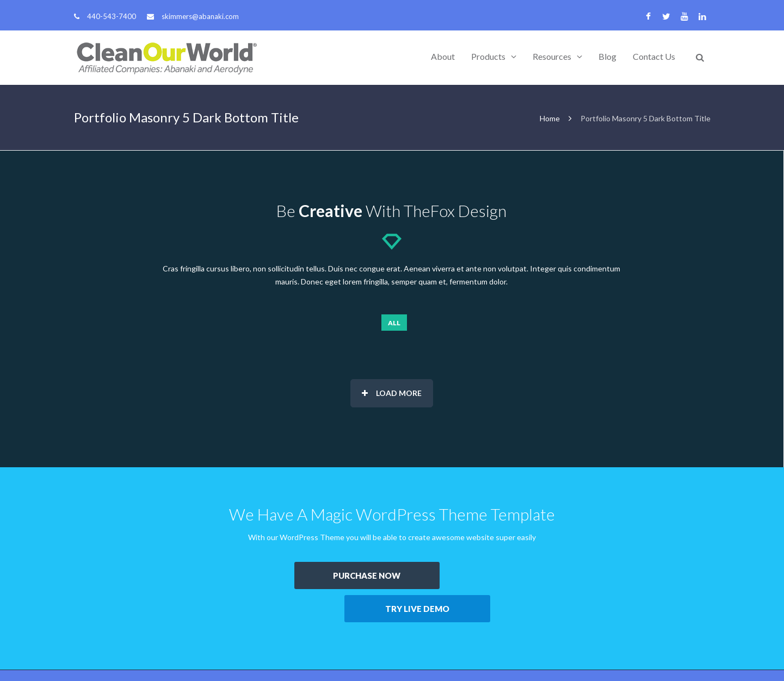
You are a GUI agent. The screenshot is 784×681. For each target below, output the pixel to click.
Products (488, 56)
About (443, 56)
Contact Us (654, 56)
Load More (392, 393)
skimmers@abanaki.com (200, 16)
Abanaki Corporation (145, 656)
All (394, 323)
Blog (607, 56)
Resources (552, 56)
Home (550, 118)
